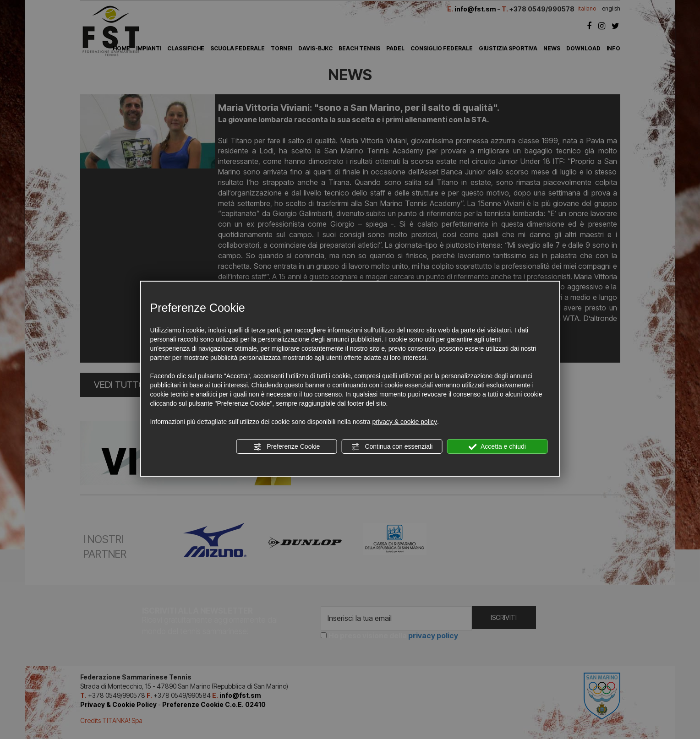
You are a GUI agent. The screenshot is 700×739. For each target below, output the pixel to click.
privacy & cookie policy (405, 422)
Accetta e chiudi (497, 447)
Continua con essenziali (392, 447)
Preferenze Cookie (286, 447)
